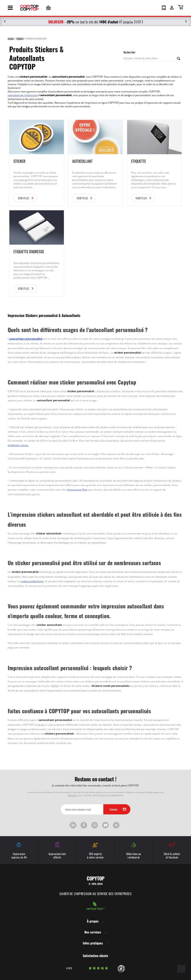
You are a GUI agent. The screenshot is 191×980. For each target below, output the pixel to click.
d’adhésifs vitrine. (18, 445)
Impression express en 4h (19, 850)
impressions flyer (77, 489)
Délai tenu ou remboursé (134, 850)
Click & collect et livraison (172, 850)
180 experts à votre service (95, 850)
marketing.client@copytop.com (149, 792)
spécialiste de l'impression (23, 95)
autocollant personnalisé (26, 339)
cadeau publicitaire (32, 581)
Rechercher (129, 52)
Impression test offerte (57, 850)
